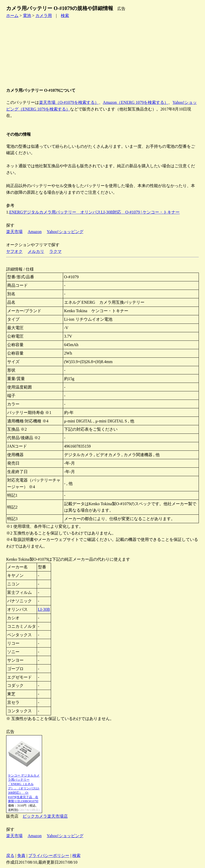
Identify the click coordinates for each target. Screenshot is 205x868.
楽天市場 (14, 232)
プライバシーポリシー (49, 856)
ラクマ (55, 251)
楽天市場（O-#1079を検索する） (69, 102)
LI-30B (44, 609)
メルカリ (36, 251)
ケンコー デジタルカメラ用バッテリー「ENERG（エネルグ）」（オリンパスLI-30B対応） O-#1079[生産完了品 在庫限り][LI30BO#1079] (24, 788)
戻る (10, 856)
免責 (21, 856)
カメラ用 (44, 16)
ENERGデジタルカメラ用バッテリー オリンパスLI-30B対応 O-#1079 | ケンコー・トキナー (95, 212)
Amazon (35, 232)
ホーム (12, 16)
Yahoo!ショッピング (65, 232)
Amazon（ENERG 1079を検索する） (136, 102)
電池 (27, 16)
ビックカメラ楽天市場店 (45, 816)
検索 (65, 16)
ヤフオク (14, 251)
